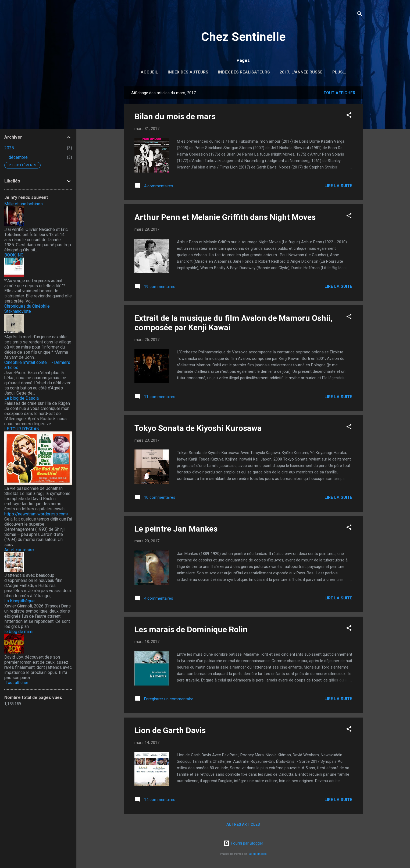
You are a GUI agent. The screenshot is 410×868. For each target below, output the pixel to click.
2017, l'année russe (301, 72)
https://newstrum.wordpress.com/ (36, 514)
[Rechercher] (360, 15)
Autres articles (243, 825)
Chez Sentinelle (243, 37)
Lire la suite (338, 187)
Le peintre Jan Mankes (176, 530)
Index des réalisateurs (244, 72)
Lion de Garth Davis (170, 731)
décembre (18, 157)
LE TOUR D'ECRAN (22, 429)
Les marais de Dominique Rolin (191, 630)
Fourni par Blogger (243, 843)
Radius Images (257, 854)
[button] (349, 117)
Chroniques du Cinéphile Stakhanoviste (27, 309)
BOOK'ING (14, 255)
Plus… (339, 72)
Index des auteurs (188, 72)
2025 (9, 148)
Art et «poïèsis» (19, 550)
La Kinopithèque (19, 601)
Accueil (149, 72)
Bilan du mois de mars (175, 117)
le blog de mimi (19, 632)
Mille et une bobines (24, 204)
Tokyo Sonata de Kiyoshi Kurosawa (198, 429)
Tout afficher (339, 94)
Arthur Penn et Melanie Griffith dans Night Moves (225, 218)
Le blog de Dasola (22, 398)
